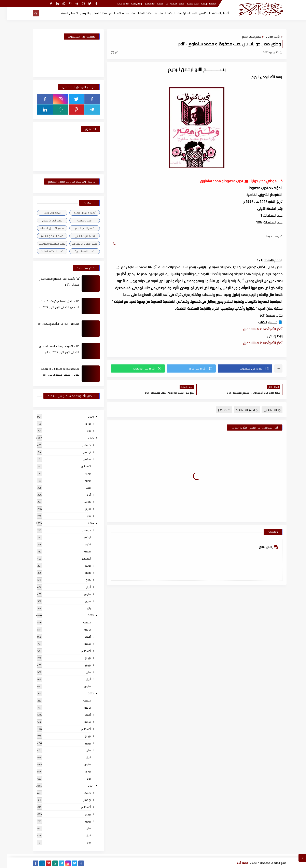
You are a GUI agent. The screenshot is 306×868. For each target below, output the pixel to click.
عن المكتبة (156, 4)
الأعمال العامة (63, 13)
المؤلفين (198, 13)
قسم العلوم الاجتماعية (78, 244)
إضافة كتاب (116, 4)
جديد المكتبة (186, 4)
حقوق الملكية (171, 4)
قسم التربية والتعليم (45, 236)
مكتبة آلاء (236, 863)
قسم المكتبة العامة (46, 251)
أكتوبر (81, 544)
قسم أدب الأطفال (46, 220)
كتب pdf (217, 410)
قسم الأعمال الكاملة (45, 228)
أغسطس (79, 466)
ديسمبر (80, 445)
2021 (84, 786)
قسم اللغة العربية (78, 251)
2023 (84, 615)
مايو (81, 488)
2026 (84, 417)
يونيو (81, 480)
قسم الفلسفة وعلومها (45, 244)
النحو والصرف (78, 220)
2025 (84, 438)
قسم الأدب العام (245, 37)
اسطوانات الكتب (46, 213)
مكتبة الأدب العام (112, 13)
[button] (238, 368)
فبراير (81, 424)
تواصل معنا (130, 4)
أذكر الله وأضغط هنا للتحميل (256, 329)
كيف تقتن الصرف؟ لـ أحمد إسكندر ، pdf (52, 324)
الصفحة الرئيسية (202, 4)
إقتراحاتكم (143, 4)
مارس (81, 502)
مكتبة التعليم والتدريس (87, 13)
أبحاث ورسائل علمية (78, 213)
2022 (84, 693)
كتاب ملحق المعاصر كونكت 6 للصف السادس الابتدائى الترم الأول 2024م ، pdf (53, 307)
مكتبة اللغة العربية (135, 13)
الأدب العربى (266, 37)
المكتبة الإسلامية (158, 13)
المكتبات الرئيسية (180, 13)
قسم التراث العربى (78, 236)
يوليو (81, 473)
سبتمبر (80, 459)
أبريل (82, 495)
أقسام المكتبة (214, 13)
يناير (82, 431)
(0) (108, 52)
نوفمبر (80, 452)
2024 (84, 523)
